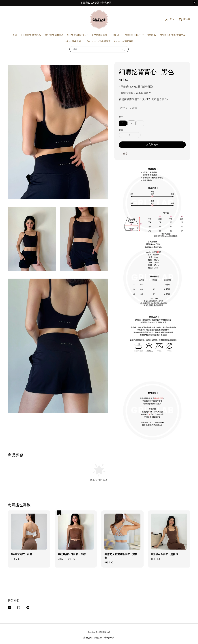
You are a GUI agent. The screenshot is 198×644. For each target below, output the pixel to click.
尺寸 (121, 117)
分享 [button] (123, 154)
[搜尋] (123, 49)
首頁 (15, 35)
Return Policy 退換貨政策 (99, 41)
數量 (121, 130)
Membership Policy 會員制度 (172, 35)
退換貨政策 (109, 638)
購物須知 (88, 638)
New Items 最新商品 (54, 35)
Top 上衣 (117, 35)
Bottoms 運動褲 (100, 35)
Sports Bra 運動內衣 (77, 35)
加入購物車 (152, 144)
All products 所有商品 (31, 35)
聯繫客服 (98, 638)
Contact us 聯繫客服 (124, 41)
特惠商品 (151, 35)
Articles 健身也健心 (74, 41)
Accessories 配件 (133, 35)
